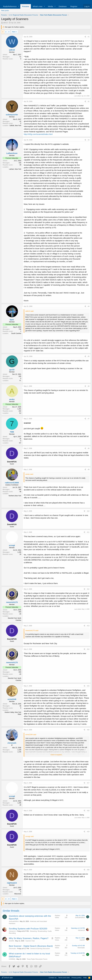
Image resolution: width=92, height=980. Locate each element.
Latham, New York (15, 169)
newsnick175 (12, 602)
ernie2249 (12, 699)
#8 (89, 448)
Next (14, 32)
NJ (20, 413)
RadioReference (10, 6)
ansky (12, 399)
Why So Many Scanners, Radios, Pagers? (29, 938)
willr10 (5, 23)
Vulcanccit (12, 931)
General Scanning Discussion (40, 949)
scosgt (12, 545)
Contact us (53, 978)
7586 (12, 432)
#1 (89, 37)
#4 (89, 306)
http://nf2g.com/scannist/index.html (38, 134)
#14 (88, 649)
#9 (89, 470)
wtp (83, 955)
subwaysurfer (12, 115)
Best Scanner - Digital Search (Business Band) (31, 946)
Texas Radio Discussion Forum (37, 959)
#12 (88, 589)
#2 (89, 101)
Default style (7, 978)
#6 (89, 386)
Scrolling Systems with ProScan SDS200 (28, 929)
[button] (19, 6)
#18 (88, 811)
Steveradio (12, 949)
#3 (89, 140)
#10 (88, 511)
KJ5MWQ (12, 959)
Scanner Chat (30, 941)
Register (74, 6)
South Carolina (16, 333)
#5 (89, 356)
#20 (88, 870)
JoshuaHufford (14, 921)
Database (63, 6)
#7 (89, 419)
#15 (88, 686)
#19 (88, 832)
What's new (38, 6)
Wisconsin (18, 894)
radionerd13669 (12, 483)
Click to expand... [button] (57, 755)
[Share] (85, 37)
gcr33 (12, 370)
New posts (5, 10)
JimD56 (11, 941)
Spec (12, 320)
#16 (88, 730)
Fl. (20, 381)
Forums (26, 6)
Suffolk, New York (15, 126)
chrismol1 (12, 743)
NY (20, 443)
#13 (88, 626)
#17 (88, 783)
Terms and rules (64, 978)
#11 (88, 532)
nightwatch (12, 883)
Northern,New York (15, 496)
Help (85, 978)
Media (50, 6)
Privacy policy (77, 978)
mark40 (82, 940)
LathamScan (12, 153)
